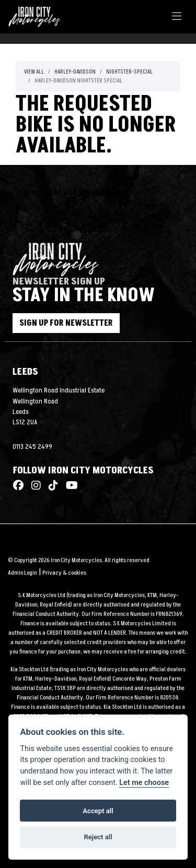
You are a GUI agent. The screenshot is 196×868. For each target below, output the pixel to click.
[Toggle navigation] (177, 17)
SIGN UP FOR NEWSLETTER (66, 323)
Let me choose (144, 783)
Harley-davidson (75, 72)
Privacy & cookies (64, 573)
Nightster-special (129, 72)
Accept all (98, 811)
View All (34, 72)
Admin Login (22, 573)
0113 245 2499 (32, 447)
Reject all (98, 837)
